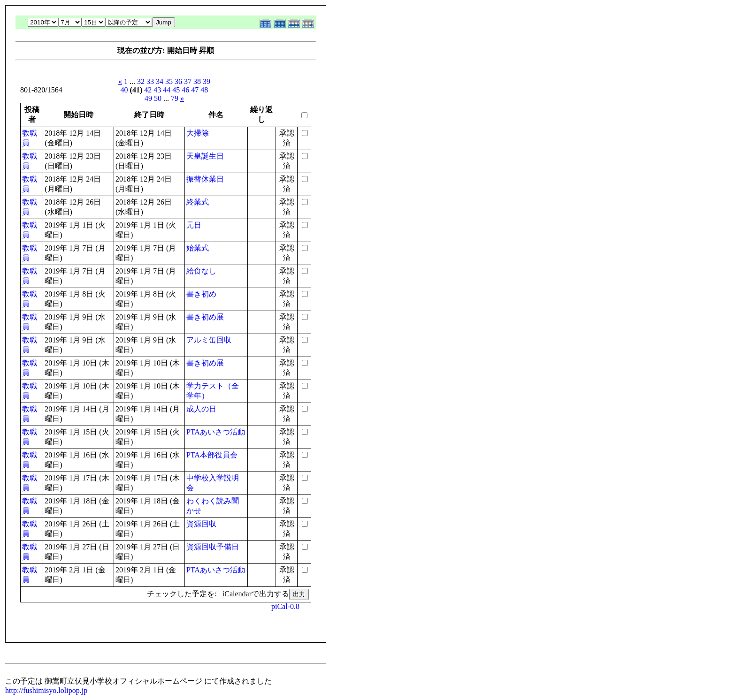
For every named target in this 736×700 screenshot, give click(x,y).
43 (157, 90)
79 (175, 98)
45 (176, 90)
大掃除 (198, 133)
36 (178, 81)
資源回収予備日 (213, 547)
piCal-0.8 (285, 606)
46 (185, 90)
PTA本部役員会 (212, 455)
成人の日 (201, 409)
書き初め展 (205, 317)
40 (124, 90)
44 (167, 90)
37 (188, 81)
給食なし (201, 271)
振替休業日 (205, 179)
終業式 (198, 202)
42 (148, 90)
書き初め (201, 294)
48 (204, 90)
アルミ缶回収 (209, 340)
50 (158, 98)
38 (197, 81)
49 (148, 98)
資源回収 (201, 524)
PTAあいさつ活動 (216, 432)
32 (141, 81)
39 (207, 81)
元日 (194, 225)
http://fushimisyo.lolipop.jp (46, 690)
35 (169, 81)
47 (195, 90)
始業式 (198, 248)
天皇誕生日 (205, 156)
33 (150, 81)
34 (160, 81)
